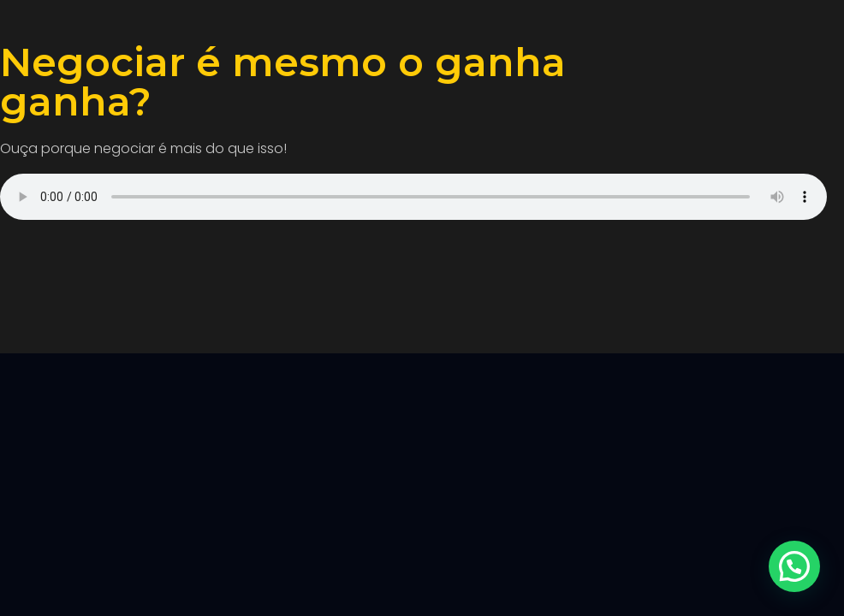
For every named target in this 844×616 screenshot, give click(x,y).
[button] (794, 566)
